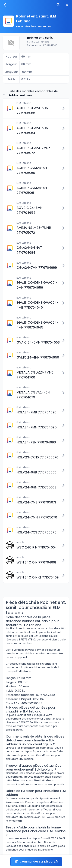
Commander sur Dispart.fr (36, 862)
